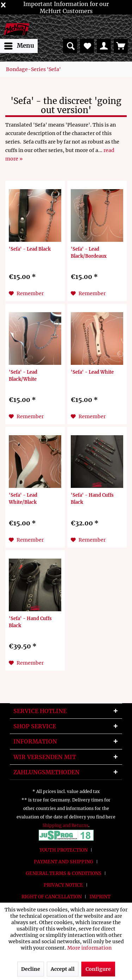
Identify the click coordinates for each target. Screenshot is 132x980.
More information (89, 948)
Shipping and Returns (65, 825)
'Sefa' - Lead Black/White (23, 375)
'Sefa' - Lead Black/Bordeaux (89, 252)
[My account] (104, 46)
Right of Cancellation (52, 897)
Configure (98, 969)
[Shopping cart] (121, 46)
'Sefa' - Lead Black (30, 249)
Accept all (63, 969)
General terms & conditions (64, 873)
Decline (31, 969)
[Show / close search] (70, 46)
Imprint (100, 897)
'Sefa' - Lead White (92, 372)
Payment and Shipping (64, 862)
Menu (19, 45)
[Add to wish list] (26, 293)
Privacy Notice (63, 885)
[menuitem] (19, 46)
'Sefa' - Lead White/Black (23, 498)
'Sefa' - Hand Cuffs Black (92, 498)
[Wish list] (87, 46)
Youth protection (64, 850)
